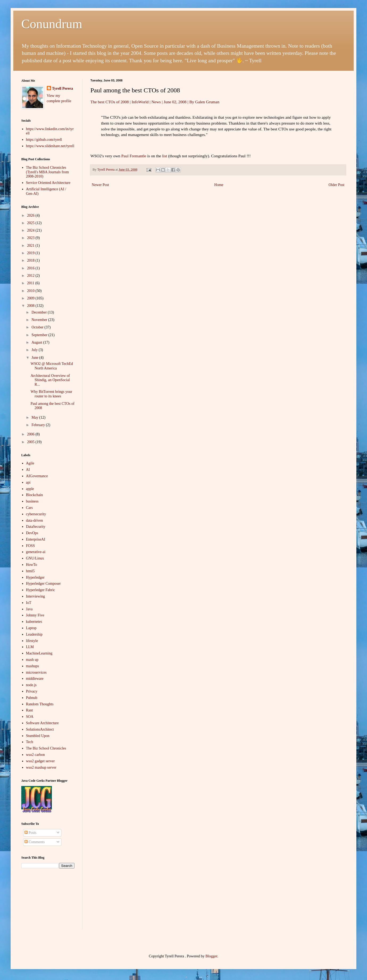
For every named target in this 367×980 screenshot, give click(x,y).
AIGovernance (37, 476)
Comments (35, 842)
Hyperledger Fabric (41, 590)
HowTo (32, 565)
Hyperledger (35, 577)
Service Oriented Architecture (48, 183)
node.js (31, 685)
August (37, 342)
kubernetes (34, 622)
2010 (31, 291)
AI (28, 470)
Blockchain (35, 495)
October (38, 327)
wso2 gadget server (40, 761)
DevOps (32, 533)
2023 (31, 238)
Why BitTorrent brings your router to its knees (51, 394)
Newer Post (100, 185)
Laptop (31, 628)
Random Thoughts (40, 704)
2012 (31, 276)
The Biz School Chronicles (46, 748)
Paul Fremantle (134, 156)
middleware (35, 679)
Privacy (32, 691)
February (39, 425)
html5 (30, 571)
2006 (31, 434)
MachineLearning (39, 653)
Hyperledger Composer (43, 584)
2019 (31, 253)
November (40, 320)
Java (29, 609)
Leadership (34, 634)
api (28, 482)
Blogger (211, 956)
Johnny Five (35, 615)
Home (219, 185)
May (35, 417)
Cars (30, 508)
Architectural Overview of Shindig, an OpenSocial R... (50, 380)
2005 (31, 442)
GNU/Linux (35, 558)
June (35, 358)
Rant (30, 710)
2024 (31, 230)
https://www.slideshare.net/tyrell (50, 146)
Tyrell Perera (63, 88)
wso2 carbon (36, 755)
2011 (31, 283)
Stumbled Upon (38, 736)
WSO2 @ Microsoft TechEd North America (52, 366)
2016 (31, 268)
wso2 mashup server (41, 767)
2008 (31, 306)
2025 (31, 223)
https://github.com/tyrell (44, 140)
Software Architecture (42, 723)
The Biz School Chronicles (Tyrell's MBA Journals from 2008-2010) (47, 172)
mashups (33, 666)
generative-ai (36, 552)
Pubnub (32, 698)
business (32, 501)
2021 (31, 246)
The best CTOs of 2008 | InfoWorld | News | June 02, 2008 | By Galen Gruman (155, 102)
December (39, 312)
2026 (31, 215)
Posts (30, 833)
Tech (30, 742)
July (35, 350)
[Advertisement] (48, 903)
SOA (30, 717)
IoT (29, 603)
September (40, 335)
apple (30, 489)
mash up (32, 660)
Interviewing (36, 596)
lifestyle (32, 641)
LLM (30, 647)
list (165, 156)
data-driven (35, 520)
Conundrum (52, 24)
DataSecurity (36, 527)
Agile (30, 463)
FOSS (30, 546)
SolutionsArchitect (40, 729)
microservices (36, 672)
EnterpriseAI (36, 539)
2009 (31, 298)
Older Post (337, 185)
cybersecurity (36, 514)
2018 (31, 260)
